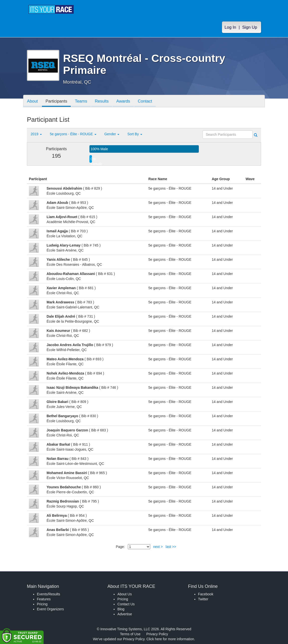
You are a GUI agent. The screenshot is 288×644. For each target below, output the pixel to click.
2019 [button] (36, 134)
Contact (147, 101)
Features (44, 599)
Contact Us (126, 604)
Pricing (42, 604)
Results (103, 101)
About (33, 101)
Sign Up (250, 28)
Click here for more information (170, 639)
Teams (82, 101)
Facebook (206, 594)
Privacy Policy (157, 634)
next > (158, 547)
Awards (125, 101)
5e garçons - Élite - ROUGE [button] (73, 134)
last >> (171, 547)
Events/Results (48, 594)
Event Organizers (50, 609)
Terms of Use (130, 634)
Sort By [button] (135, 134)
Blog (121, 609)
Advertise (125, 614)
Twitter (203, 599)
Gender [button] (112, 134)
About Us (125, 594)
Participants (57, 101)
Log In (230, 28)
